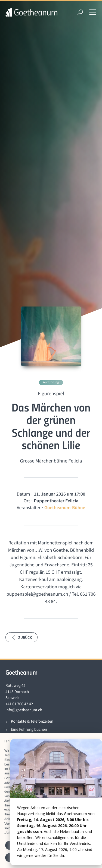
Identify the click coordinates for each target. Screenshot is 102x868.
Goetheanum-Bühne (65, 508)
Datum (24, 494)
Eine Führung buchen (29, 730)
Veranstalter (29, 508)
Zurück (21, 637)
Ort (27, 501)
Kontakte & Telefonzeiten (32, 721)
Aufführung (51, 382)
